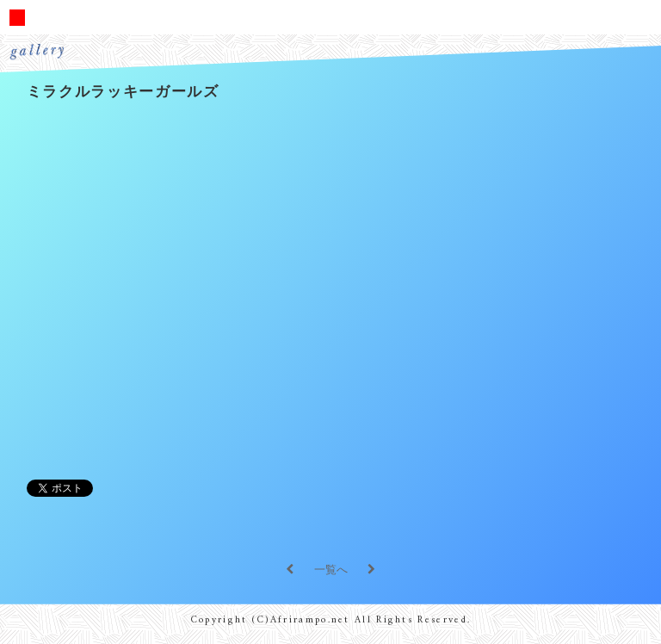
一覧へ (331, 570)
